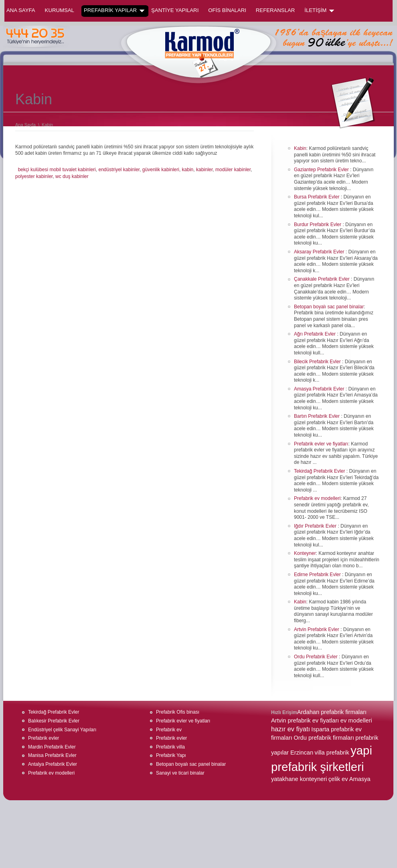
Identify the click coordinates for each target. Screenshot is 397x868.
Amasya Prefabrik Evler (320, 389)
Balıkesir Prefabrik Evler (54, 721)
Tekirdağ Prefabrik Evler (320, 471)
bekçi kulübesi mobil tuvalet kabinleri (57, 170)
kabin (188, 170)
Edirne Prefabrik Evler (318, 575)
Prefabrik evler (44, 738)
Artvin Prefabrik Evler (317, 629)
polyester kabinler (34, 176)
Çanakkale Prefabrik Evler (322, 279)
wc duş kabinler (72, 176)
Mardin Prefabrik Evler (52, 747)
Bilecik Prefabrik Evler (318, 362)
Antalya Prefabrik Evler (53, 764)
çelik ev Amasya (349, 779)
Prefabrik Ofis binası (178, 712)
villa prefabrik (332, 753)
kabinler (204, 170)
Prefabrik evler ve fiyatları (321, 444)
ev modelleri (356, 720)
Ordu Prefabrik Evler (316, 657)
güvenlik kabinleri (161, 170)
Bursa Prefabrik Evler (317, 197)
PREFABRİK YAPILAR (114, 10)
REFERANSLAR (275, 10)
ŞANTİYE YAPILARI (175, 10)
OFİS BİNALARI (227, 10)
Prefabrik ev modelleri (317, 498)
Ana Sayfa (21, 10)
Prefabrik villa (170, 747)
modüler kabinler (233, 170)
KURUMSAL (60, 10)
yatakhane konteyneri (299, 779)
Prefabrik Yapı (171, 755)
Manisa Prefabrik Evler (52, 755)
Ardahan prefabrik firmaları (332, 712)
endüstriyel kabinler (119, 170)
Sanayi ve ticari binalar (180, 773)
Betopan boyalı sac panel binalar (329, 307)
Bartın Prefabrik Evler (317, 416)
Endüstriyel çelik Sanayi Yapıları (62, 730)
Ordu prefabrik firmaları (324, 738)
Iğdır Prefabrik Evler (316, 526)
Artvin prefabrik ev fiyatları (305, 720)
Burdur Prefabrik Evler (318, 225)
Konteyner (305, 553)
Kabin (300, 148)
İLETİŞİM (319, 10)
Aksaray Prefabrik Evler (320, 252)
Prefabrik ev (169, 730)
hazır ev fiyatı (291, 729)
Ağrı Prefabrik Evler (315, 334)
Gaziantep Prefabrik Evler (322, 170)
